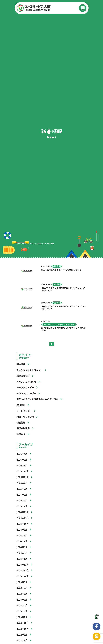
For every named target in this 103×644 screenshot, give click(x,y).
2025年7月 (22, 483)
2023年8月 (22, 588)
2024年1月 (22, 559)
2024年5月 (22, 553)
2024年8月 (22, 535)
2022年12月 (23, 623)
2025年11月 (23, 477)
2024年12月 (23, 512)
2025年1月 (22, 506)
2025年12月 (23, 471)
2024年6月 (22, 547)
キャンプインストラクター (30, 370)
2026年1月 (22, 465)
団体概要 (21, 364)
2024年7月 (22, 541)
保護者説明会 (23, 428)
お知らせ (21, 434)
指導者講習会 (23, 376)
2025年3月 (22, 495)
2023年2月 (22, 617)
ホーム (19, 243)
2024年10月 (23, 524)
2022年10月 (23, 629)
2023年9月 (22, 582)
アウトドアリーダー (26, 393)
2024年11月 (23, 518)
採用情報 (21, 405)
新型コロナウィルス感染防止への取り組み (37, 399)
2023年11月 (23, 570)
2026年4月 (22, 454)
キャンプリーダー (25, 387)
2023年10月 (23, 576)
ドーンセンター (24, 411)
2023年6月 (22, 600)
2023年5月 (22, 605)
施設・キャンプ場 (25, 417)
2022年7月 (22, 640)
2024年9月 (22, 530)
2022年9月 (22, 635)
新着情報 (21, 422)
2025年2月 (22, 500)
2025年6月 (22, 489)
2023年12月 (23, 565)
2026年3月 (22, 460)
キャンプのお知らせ (26, 382)
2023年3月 (22, 611)
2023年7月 (22, 594)
